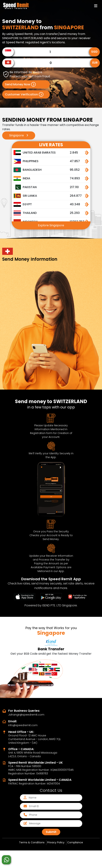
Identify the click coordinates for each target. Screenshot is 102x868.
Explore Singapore (51, 225)
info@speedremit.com (23, 725)
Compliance (75, 842)
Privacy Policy (56, 842)
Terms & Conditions (32, 842)
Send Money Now (20, 84)
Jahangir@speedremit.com (26, 715)
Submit (51, 832)
